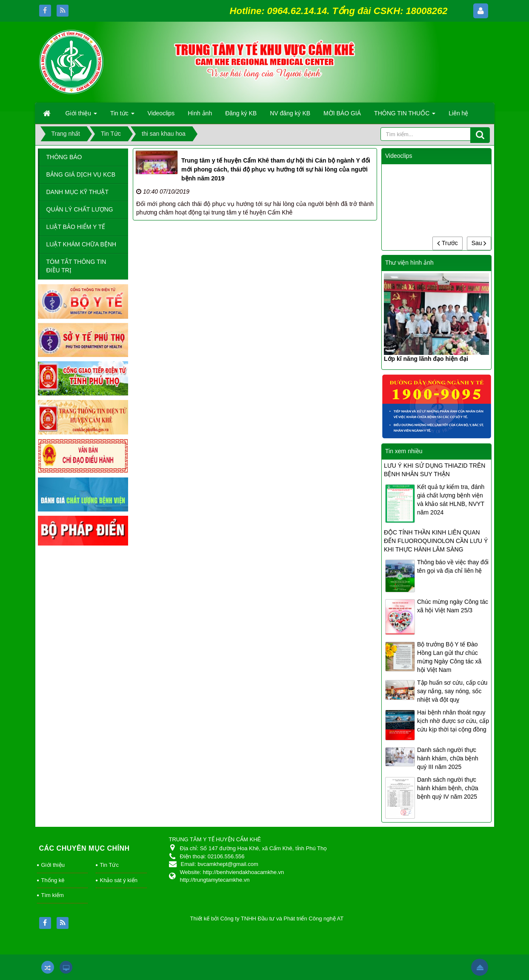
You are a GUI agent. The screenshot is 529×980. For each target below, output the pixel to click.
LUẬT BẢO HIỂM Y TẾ (76, 227)
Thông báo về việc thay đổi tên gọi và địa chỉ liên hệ (453, 566)
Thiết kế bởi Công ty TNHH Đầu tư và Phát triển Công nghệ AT (267, 919)
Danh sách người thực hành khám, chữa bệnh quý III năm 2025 (448, 758)
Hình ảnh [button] (200, 113)
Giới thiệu (53, 865)
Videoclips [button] (161, 113)
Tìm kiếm (53, 895)
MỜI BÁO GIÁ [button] (342, 113)
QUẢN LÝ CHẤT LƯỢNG (80, 209)
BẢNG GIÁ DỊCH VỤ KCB (81, 174)
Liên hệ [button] (458, 113)
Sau (479, 243)
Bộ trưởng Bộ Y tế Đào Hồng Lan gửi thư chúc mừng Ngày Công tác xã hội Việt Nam (449, 657)
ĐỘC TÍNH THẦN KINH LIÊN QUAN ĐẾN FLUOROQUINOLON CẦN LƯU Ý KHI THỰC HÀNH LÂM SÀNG (436, 541)
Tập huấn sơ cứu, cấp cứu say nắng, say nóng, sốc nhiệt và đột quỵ (452, 691)
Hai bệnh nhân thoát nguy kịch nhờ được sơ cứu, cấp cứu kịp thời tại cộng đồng (453, 721)
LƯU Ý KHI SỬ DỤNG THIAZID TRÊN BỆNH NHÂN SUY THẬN (435, 470)
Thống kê (53, 880)
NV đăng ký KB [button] (290, 113)
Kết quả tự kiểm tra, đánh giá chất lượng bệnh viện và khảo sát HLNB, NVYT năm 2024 (451, 500)
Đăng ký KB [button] (241, 113)
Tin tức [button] (122, 116)
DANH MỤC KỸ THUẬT (78, 192)
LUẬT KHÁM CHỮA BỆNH (81, 244)
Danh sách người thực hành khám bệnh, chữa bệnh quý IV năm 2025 (448, 788)
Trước (447, 243)
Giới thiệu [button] (81, 116)
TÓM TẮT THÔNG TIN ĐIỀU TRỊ (76, 266)
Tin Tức (109, 865)
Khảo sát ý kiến (119, 880)
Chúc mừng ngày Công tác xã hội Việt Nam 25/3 (453, 606)
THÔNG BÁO (64, 157)
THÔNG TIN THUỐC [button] (405, 116)
